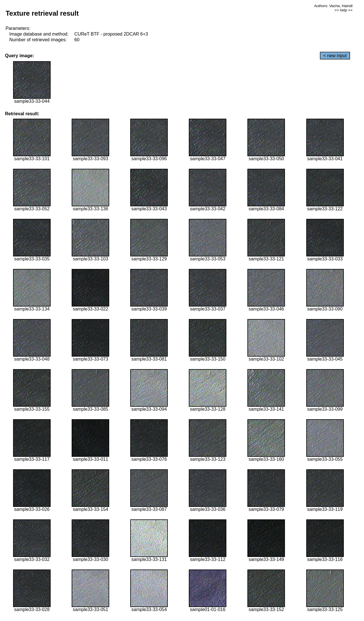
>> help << (344, 10)
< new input (335, 56)
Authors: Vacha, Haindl (333, 6)
